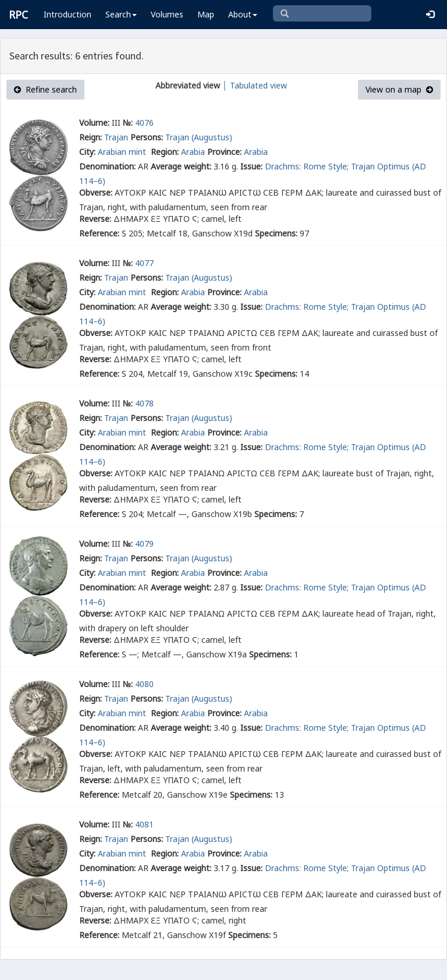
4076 (144, 123)
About (243, 14)
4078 (144, 403)
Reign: (91, 137)
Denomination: (107, 166)
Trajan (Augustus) (199, 137)
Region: (165, 152)
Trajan (116, 137)
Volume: (94, 123)
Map (206, 14)
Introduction (68, 14)
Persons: (147, 137)
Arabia (193, 152)
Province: (224, 152)
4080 (144, 684)
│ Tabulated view (253, 85)
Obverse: (96, 192)
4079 (144, 544)
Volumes (167, 14)
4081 (144, 824)
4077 (144, 263)
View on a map (399, 89)
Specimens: (276, 233)
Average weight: (181, 166)
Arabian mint (123, 152)
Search (121, 14)
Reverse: (95, 219)
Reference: (99, 233)
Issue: (251, 166)
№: (128, 123)
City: (87, 152)
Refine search (45, 89)
